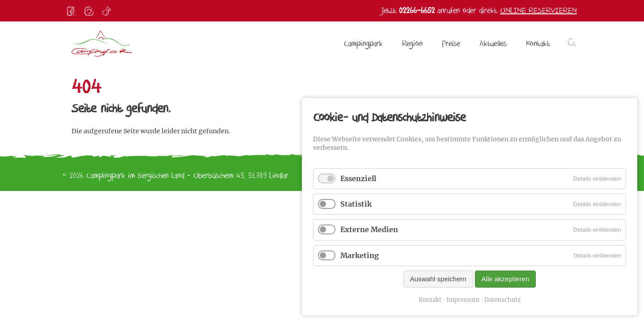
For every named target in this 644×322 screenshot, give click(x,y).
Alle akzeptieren (506, 279)
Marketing (360, 255)
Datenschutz (502, 300)
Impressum (463, 300)
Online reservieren (538, 11)
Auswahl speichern (438, 279)
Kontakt (430, 300)
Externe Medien (369, 229)
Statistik (356, 204)
